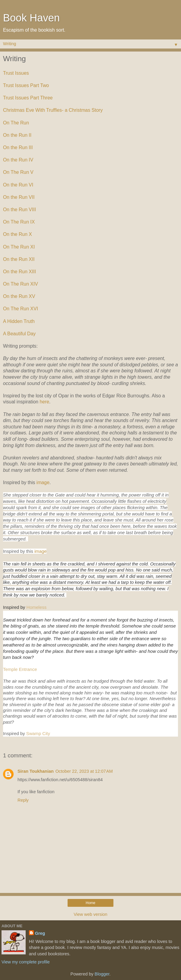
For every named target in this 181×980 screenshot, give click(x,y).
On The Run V (18, 172)
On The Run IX (19, 222)
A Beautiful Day (19, 334)
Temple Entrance (21, 669)
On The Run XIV (21, 284)
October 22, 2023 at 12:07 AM (84, 771)
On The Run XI (19, 247)
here (44, 402)
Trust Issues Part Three (28, 98)
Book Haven (31, 18)
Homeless (37, 607)
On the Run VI (18, 185)
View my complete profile (26, 962)
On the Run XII (19, 259)
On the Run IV (18, 160)
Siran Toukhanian (36, 771)
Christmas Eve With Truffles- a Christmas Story (54, 110)
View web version (91, 914)
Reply (23, 800)
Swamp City (38, 734)
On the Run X (17, 234)
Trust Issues (16, 73)
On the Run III (18, 147)
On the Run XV (19, 296)
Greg (40, 933)
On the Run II (17, 135)
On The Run (16, 123)
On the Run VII (19, 197)
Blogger (102, 974)
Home (91, 903)
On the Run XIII (19, 272)
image (43, 482)
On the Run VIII (19, 210)
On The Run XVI (21, 309)
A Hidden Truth (19, 321)
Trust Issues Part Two (26, 85)
